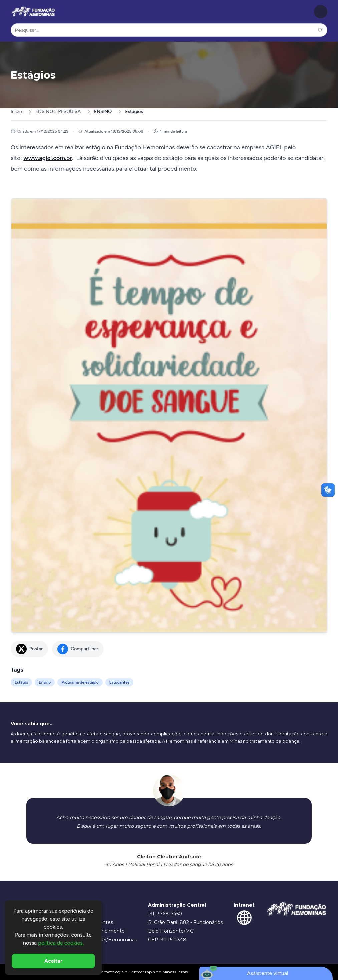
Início (16, 111)
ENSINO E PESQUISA (58, 111)
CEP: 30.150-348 (167, 940)
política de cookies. (61, 943)
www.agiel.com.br (48, 158)
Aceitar (53, 961)
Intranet (244, 905)
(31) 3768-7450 (165, 914)
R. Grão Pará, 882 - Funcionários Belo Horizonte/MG (185, 927)
